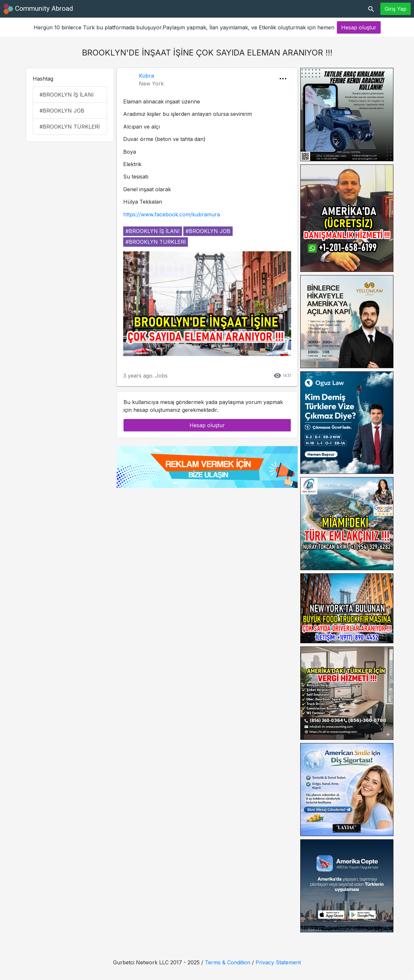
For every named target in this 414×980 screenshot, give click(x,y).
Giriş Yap (396, 9)
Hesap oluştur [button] (359, 27)
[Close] (411, 975)
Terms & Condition (228, 962)
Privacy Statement (278, 962)
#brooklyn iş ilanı (67, 95)
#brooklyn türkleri (70, 127)
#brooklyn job (62, 111)
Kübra (146, 76)
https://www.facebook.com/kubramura (172, 214)
